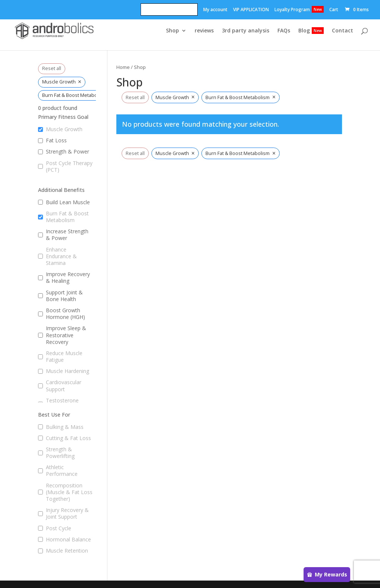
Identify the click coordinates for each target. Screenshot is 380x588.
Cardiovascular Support (64, 386)
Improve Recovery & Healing (68, 278)
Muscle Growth (64, 129)
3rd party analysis (246, 31)
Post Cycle (59, 528)
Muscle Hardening (67, 371)
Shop (172, 31)
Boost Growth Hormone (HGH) (65, 314)
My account (215, 10)
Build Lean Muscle (68, 202)
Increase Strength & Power (67, 235)
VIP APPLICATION (251, 10)
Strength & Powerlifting (60, 453)
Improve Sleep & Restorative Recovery (66, 335)
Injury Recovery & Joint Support (67, 513)
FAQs (284, 31)
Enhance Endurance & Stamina (61, 256)
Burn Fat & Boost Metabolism (67, 217)
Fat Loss (56, 140)
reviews (204, 31)
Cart (334, 10)
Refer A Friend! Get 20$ (169, 10)
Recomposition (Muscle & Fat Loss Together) (69, 492)
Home (123, 67)
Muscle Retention (67, 551)
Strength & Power (67, 152)
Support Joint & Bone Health (64, 296)
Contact (343, 31)
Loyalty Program (292, 10)
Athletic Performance (62, 471)
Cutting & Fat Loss (68, 438)
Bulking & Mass (65, 427)
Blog (304, 31)
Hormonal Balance (68, 540)
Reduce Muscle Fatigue (64, 357)
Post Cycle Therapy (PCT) (69, 167)
